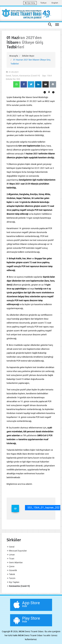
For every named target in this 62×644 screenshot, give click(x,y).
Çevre (10, 566)
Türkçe (43, 3)
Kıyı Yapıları (13, 582)
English (55, 3)
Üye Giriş (30, 3)
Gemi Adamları (15, 563)
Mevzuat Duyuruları (17, 551)
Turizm (11, 578)
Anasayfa (14, 56)
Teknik (11, 574)
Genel (10, 547)
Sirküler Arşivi (28, 56)
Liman (11, 555)
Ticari (10, 559)
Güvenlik (12, 570)
